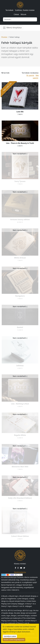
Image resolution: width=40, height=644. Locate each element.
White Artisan (20, 258)
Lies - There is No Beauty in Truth (20, 143)
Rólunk (23, 14)
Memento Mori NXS (20, 467)
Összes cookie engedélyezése (14, 640)
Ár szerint (30, 75)
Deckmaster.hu (20, 572)
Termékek (9, 10)
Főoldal (4, 37)
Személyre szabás (10, 636)
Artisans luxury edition (20, 219)
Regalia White (20, 435)
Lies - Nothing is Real (20, 404)
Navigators (20, 296)
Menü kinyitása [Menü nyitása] (12, 28)
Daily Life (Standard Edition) (20, 498)
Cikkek (16, 14)
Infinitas (20, 366)
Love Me (20, 112)
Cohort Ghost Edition (20, 536)
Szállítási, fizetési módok (25, 10)
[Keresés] (20, 19)
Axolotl (20, 327)
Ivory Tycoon (20, 181)
